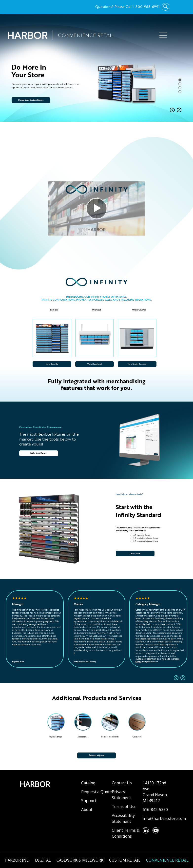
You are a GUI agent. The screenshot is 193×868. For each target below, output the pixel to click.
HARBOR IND (17, 860)
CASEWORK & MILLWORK (80, 860)
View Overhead (95, 364)
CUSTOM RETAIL (125, 860)
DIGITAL (43, 860)
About (87, 810)
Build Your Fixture (39, 453)
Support (89, 801)
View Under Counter (137, 364)
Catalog (88, 783)
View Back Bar (52, 364)
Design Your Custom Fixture (31, 100)
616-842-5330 (155, 810)
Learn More (135, 553)
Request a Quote (96, 755)
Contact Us (122, 783)
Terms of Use (124, 807)
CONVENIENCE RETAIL (167, 860)
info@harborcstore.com (164, 818)
